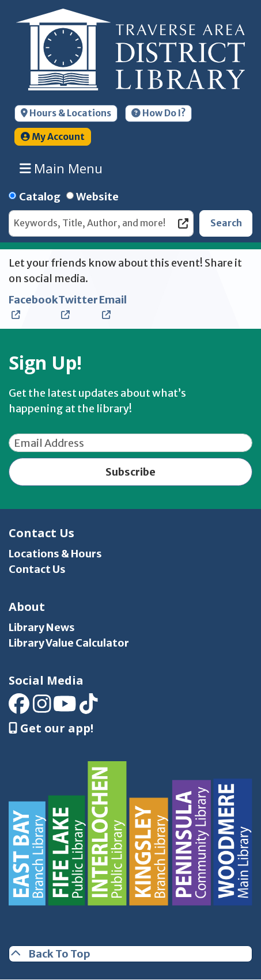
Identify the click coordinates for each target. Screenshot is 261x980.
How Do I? (158, 113)
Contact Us (37, 569)
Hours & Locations (66, 113)
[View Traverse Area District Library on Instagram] (42, 708)
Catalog (40, 197)
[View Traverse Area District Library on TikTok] (89, 708)
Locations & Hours (55, 554)
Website (97, 197)
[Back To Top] (130, 954)
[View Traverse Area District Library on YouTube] (65, 708)
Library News (42, 627)
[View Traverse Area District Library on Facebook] (19, 708)
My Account (53, 137)
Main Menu (61, 169)
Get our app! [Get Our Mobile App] (51, 728)
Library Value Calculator (69, 643)
